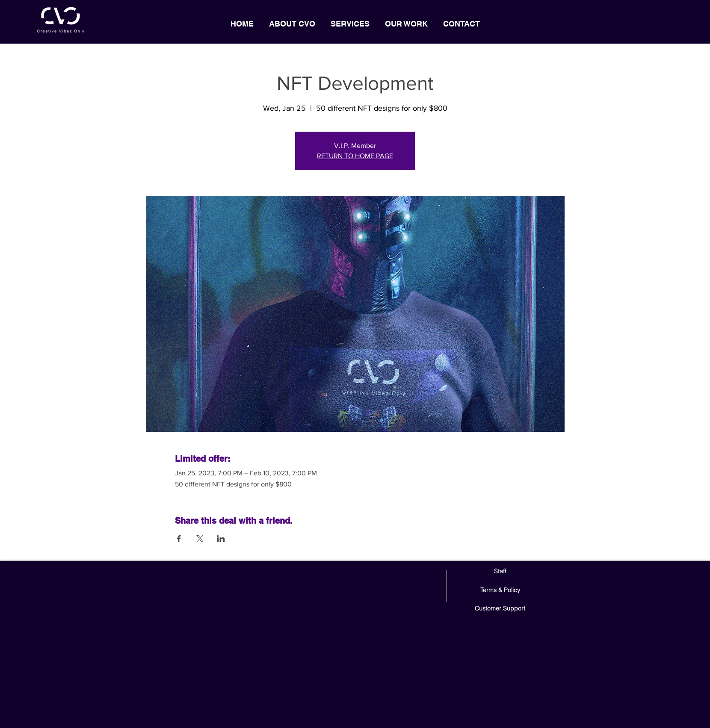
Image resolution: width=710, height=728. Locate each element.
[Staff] (500, 572)
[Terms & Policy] (500, 591)
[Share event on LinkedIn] (221, 539)
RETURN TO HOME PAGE (355, 156)
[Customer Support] (500, 609)
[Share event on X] (200, 539)
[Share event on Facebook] (179, 539)
